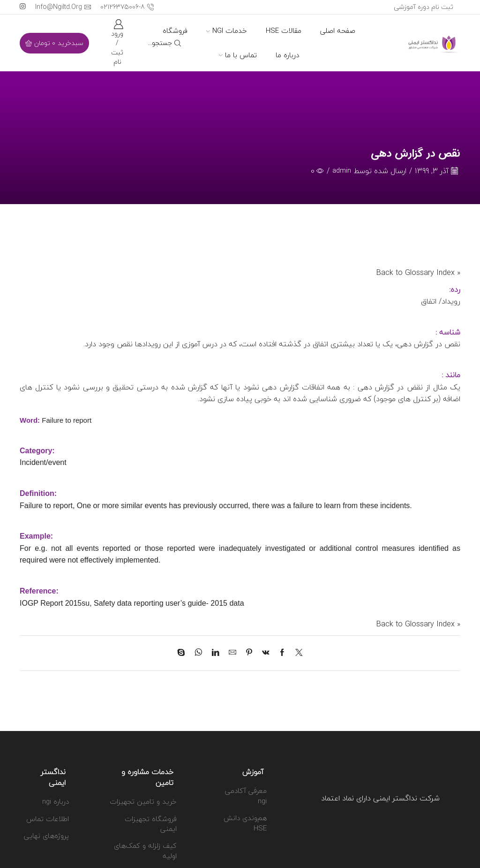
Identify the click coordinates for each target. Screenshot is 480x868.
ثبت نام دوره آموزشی (424, 7)
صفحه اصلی (338, 30)
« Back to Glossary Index (418, 273)
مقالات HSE (284, 30)
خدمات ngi (226, 30)
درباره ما (287, 55)
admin (341, 171)
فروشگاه (175, 30)
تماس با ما (238, 55)
